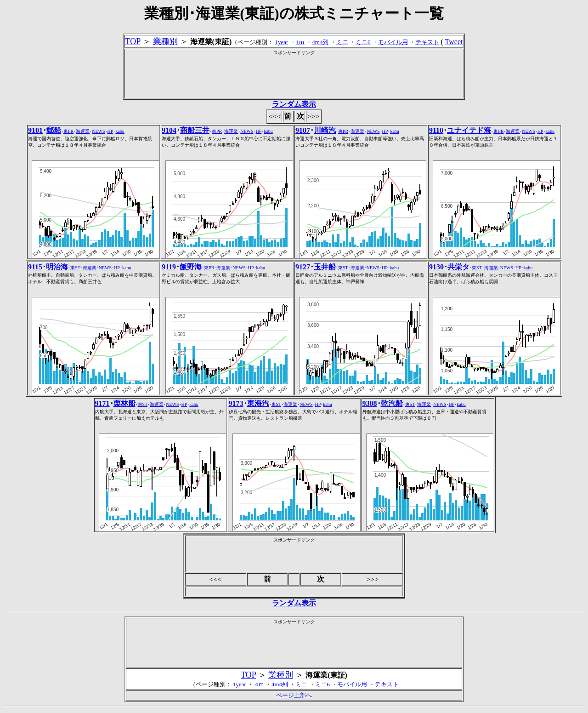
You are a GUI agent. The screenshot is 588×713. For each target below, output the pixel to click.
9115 (35, 267)
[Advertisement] (294, 77)
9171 (102, 403)
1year (281, 42)
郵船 (54, 130)
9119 (169, 267)
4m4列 (320, 42)
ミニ (342, 42)
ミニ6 (363, 42)
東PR (68, 131)
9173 (236, 403)
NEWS (98, 131)
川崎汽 (325, 130)
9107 (303, 130)
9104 (169, 130)
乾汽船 (392, 403)
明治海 (57, 267)
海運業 (83, 131)
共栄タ (458, 267)
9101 (35, 130)
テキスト (427, 42)
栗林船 (124, 403)
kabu (120, 131)
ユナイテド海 (469, 130)
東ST (75, 268)
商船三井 (195, 130)
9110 (436, 130)
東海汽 (258, 403)
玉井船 (325, 267)
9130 (436, 267)
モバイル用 (393, 42)
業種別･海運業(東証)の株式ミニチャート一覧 (294, 13)
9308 (370, 403)
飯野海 (191, 267)
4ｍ (300, 42)
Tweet (454, 42)
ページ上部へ (294, 695)
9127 (303, 267)
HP (110, 131)
